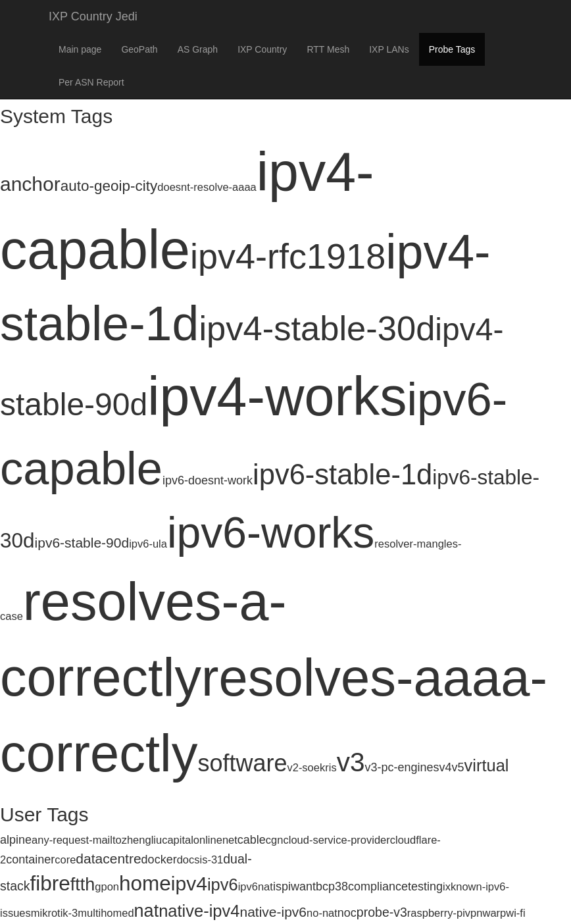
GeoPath (139, 49)
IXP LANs (389, 49)
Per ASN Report (91, 82)
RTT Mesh (328, 49)
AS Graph (198, 49)
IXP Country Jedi (93, 16)
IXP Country (262, 49)
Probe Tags (452, 49)
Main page (80, 49)
